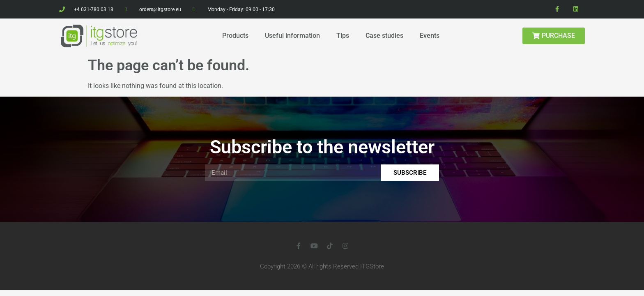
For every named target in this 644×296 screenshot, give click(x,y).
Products (235, 36)
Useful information (292, 36)
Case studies (384, 36)
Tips (343, 36)
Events (430, 36)
